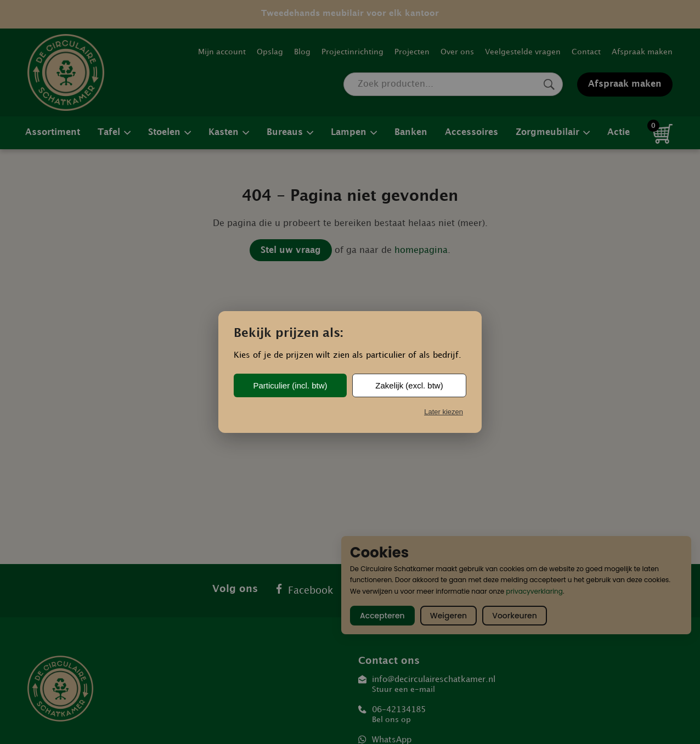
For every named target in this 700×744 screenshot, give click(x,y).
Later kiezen (444, 412)
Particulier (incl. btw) (290, 385)
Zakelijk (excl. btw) (409, 385)
